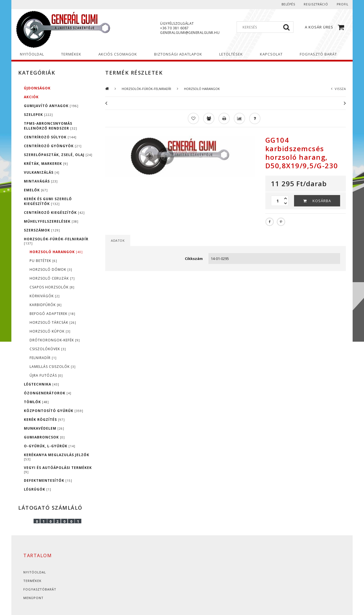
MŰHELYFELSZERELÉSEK (51, 221)
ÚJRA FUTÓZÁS (46, 375)
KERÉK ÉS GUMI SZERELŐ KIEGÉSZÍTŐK (48, 201)
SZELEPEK (38, 115)
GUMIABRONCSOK (44, 437)
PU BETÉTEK (43, 261)
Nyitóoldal (35, 572)
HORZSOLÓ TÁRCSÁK (53, 322)
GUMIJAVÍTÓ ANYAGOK (51, 106)
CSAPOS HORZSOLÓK (52, 287)
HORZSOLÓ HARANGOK (56, 252)
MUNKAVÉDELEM (44, 428)
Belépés (288, 4)
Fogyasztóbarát (40, 589)
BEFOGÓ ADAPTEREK (52, 314)
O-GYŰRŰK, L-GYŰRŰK (50, 446)
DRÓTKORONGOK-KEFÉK (55, 340)
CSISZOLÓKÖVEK (48, 349)
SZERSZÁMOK (42, 230)
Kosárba (322, 201)
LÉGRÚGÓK (38, 489)
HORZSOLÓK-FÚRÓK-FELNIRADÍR (56, 241)
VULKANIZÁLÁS (42, 172)
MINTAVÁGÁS (41, 181)
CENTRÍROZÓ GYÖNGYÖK (53, 146)
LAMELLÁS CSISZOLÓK (53, 367)
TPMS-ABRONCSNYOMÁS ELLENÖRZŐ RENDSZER (50, 126)
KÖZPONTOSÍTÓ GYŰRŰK (54, 411)
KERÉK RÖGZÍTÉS (44, 420)
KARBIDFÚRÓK (46, 305)
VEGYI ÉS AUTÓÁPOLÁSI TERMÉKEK (58, 470)
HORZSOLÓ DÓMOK (51, 269)
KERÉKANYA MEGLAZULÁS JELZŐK (57, 457)
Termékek (32, 581)
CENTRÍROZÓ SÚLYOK (50, 137)
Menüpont (33, 598)
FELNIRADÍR (43, 358)
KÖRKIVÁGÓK (45, 296)
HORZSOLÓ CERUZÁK (52, 278)
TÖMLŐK (36, 402)
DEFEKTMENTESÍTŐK (48, 480)
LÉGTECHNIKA (42, 384)
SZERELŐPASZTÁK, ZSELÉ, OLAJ (58, 155)
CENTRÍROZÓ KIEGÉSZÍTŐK (54, 213)
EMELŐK (36, 190)
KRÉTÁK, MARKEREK (46, 164)
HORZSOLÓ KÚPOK (50, 331)
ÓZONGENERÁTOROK (48, 393)
